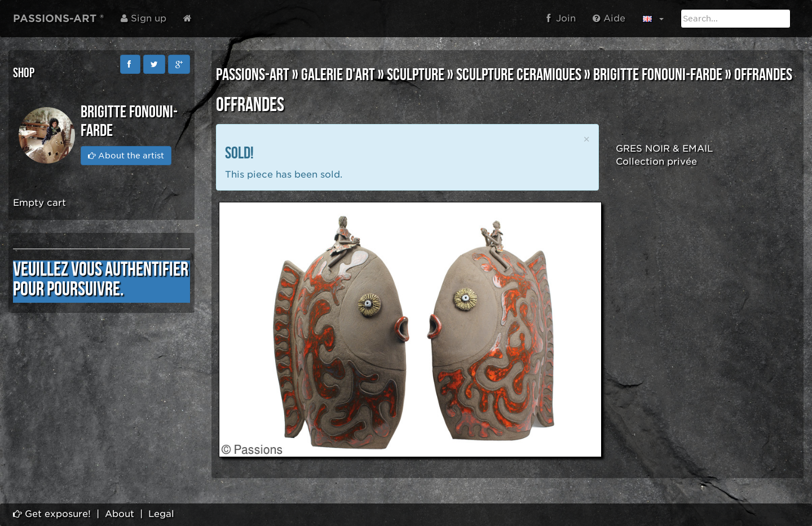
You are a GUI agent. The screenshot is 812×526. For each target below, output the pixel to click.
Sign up (144, 18)
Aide (609, 18)
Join (561, 18)
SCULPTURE (416, 75)
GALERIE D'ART (338, 75)
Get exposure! (52, 514)
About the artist (126, 156)
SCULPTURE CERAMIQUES (519, 75)
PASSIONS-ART (253, 75)
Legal (161, 514)
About (120, 514)
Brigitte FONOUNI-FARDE (658, 75)
